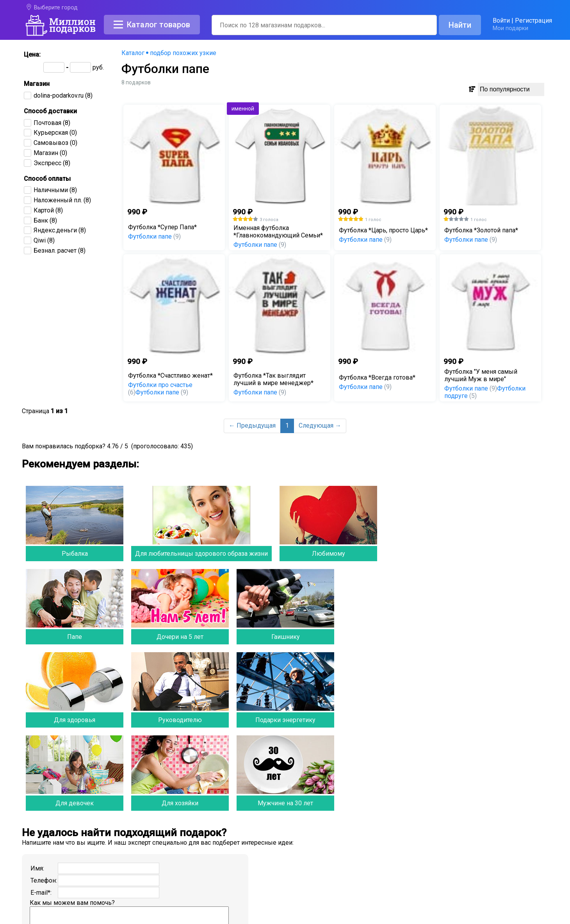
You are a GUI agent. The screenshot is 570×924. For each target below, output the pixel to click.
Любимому (329, 554)
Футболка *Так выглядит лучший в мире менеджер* (273, 379)
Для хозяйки (180, 803)
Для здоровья (75, 720)
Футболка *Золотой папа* (481, 230)
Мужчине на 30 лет (285, 803)
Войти (501, 21)
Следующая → (320, 425)
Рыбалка (75, 554)
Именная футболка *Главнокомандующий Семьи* (278, 232)
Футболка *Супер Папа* (162, 227)
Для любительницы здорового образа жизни (201, 554)
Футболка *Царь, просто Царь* (383, 230)
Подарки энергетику (285, 720)
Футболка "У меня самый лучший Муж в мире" (481, 375)
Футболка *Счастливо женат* (170, 375)
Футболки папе (154, 236)
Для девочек (75, 803)
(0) (55, 133)
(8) (63, 95)
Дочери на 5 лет (180, 637)
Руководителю (180, 720)
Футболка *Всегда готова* (377, 377)
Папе (75, 637)
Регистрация (533, 21)
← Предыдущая (252, 425)
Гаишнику (286, 637)
